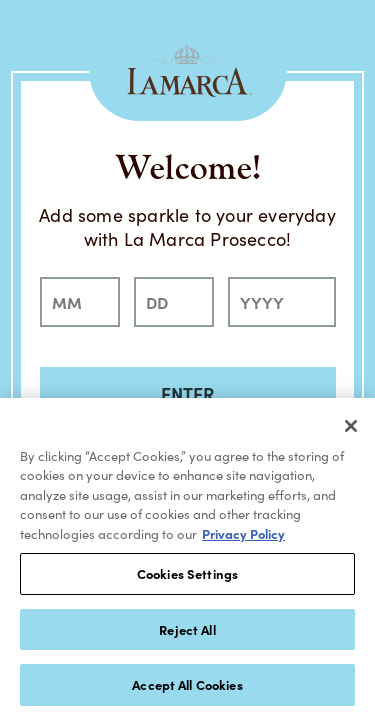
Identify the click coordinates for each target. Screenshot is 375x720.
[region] (187, 559)
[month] (80, 302)
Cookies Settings (187, 573)
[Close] (351, 426)
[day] (174, 302)
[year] (282, 302)
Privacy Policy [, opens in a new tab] (243, 533)
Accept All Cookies (187, 684)
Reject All (187, 629)
